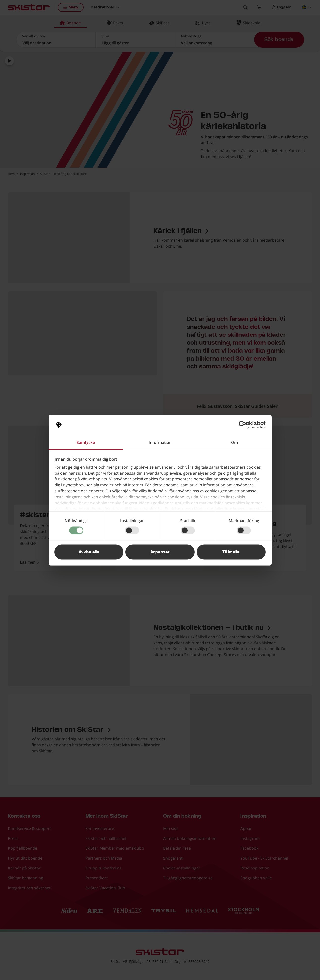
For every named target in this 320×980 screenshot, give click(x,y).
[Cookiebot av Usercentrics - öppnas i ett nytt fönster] (244, 425)
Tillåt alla (231, 552)
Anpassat (160, 552)
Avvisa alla (89, 552)
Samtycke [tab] (86, 442)
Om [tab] (234, 442)
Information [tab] (160, 442)
